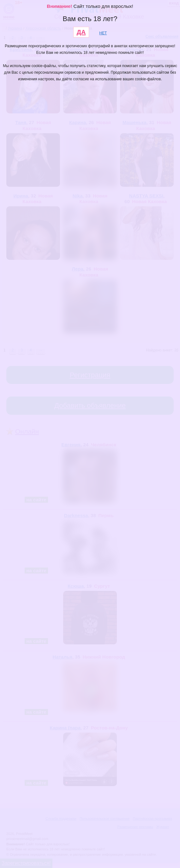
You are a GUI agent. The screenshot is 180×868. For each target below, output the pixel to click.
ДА (81, 32)
